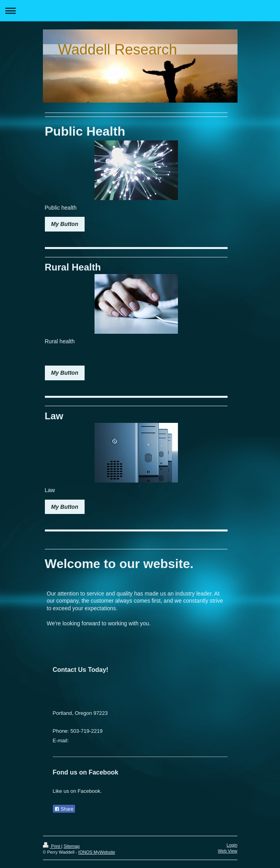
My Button (65, 224)
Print (52, 846)
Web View (227, 851)
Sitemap (71, 846)
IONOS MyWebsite (97, 852)
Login (232, 845)
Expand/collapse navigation (140, 11)
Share (64, 809)
